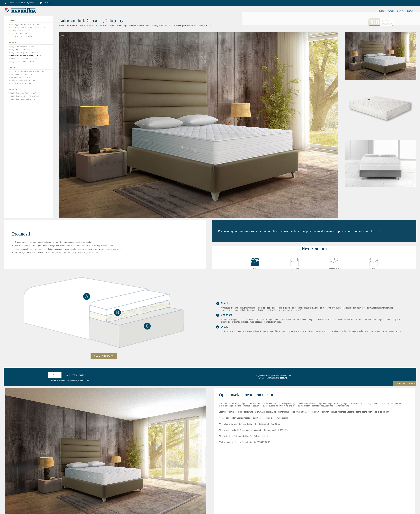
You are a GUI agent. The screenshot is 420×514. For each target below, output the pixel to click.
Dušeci (382, 11)
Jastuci (391, 11)
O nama (400, 11)
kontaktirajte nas (404, 383)
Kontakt (410, 11)
